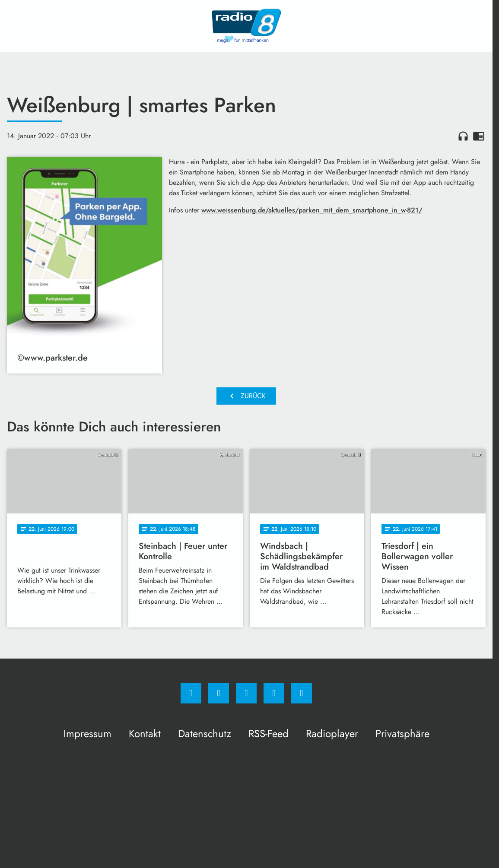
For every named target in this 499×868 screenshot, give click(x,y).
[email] (302, 693)
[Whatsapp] (246, 693)
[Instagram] (219, 693)
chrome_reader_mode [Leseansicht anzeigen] (479, 136)
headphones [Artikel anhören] (463, 136)
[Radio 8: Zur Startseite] (246, 26)
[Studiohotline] (274, 693)
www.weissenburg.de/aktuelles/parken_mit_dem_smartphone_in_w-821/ (312, 210)
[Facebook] (191, 693)
